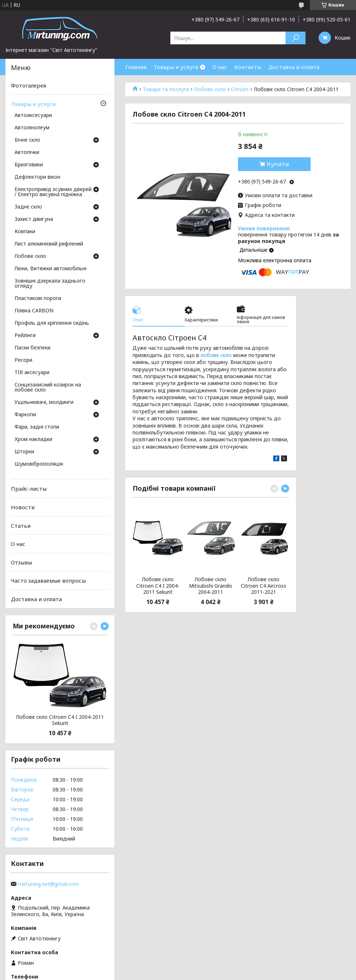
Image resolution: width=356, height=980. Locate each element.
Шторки (24, 452)
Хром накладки (33, 440)
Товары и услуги (176, 67)
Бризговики (29, 165)
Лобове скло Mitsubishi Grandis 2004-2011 (211, 586)
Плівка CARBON (34, 311)
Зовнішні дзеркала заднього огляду (50, 284)
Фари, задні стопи (37, 427)
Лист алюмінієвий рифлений (49, 244)
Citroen (240, 89)
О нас (220, 67)
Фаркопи (25, 415)
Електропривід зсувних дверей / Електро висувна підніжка (53, 192)
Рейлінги (25, 336)
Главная (136, 67)
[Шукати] (296, 38)
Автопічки (27, 153)
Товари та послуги (166, 89)
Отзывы (21, 562)
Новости (23, 507)
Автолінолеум (32, 128)
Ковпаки (25, 232)
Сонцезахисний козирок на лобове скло (48, 388)
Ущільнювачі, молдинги (44, 402)
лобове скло (216, 355)
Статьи (21, 525)
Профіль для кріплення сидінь (52, 323)
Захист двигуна (34, 219)
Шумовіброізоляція (39, 464)
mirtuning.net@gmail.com (48, 884)
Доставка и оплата (294, 67)
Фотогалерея (29, 85)
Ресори (23, 360)
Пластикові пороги (38, 299)
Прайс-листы (29, 489)
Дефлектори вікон (37, 177)
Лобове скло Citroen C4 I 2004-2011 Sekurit (158, 586)
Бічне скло (27, 140)
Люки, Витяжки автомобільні (50, 269)
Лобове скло (210, 89)
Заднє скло (28, 207)
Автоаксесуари (33, 116)
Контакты (248, 67)
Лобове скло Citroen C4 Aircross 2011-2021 (264, 586)
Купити (278, 164)
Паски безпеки (33, 348)
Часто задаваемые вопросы (48, 580)
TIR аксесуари (32, 373)
